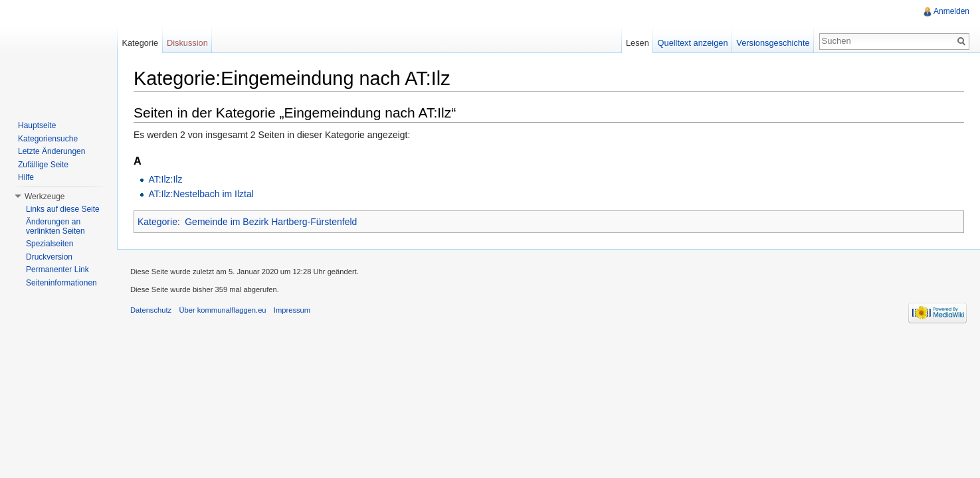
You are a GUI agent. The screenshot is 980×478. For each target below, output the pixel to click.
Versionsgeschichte (773, 43)
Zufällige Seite (43, 165)
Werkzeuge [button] (45, 197)
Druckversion (49, 257)
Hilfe (26, 177)
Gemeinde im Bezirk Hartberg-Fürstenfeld (271, 222)
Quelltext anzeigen (693, 43)
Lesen (637, 43)
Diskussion (187, 43)
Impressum (292, 310)
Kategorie (157, 222)
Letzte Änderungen (51, 151)
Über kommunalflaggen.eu (222, 310)
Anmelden (951, 11)
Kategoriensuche (48, 139)
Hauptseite (37, 125)
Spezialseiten (49, 244)
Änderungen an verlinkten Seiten (55, 226)
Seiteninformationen (61, 283)
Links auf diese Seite (63, 209)
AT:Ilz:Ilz (165, 179)
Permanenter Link (57, 270)
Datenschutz (151, 310)
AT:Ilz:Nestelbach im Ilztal (201, 194)
